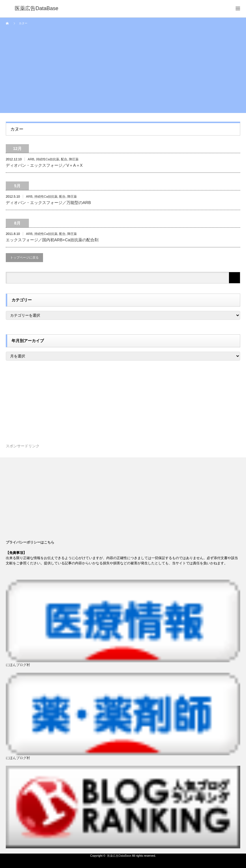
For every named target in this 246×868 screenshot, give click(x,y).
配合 (64, 159)
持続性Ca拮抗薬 (48, 159)
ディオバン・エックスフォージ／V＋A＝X (44, 165)
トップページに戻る (24, 257)
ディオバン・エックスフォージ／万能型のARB (48, 203)
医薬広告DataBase (119, 856)
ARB (31, 159)
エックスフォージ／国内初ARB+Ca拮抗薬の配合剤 (52, 240)
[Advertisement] (123, 73)
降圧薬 (74, 159)
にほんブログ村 (18, 665)
